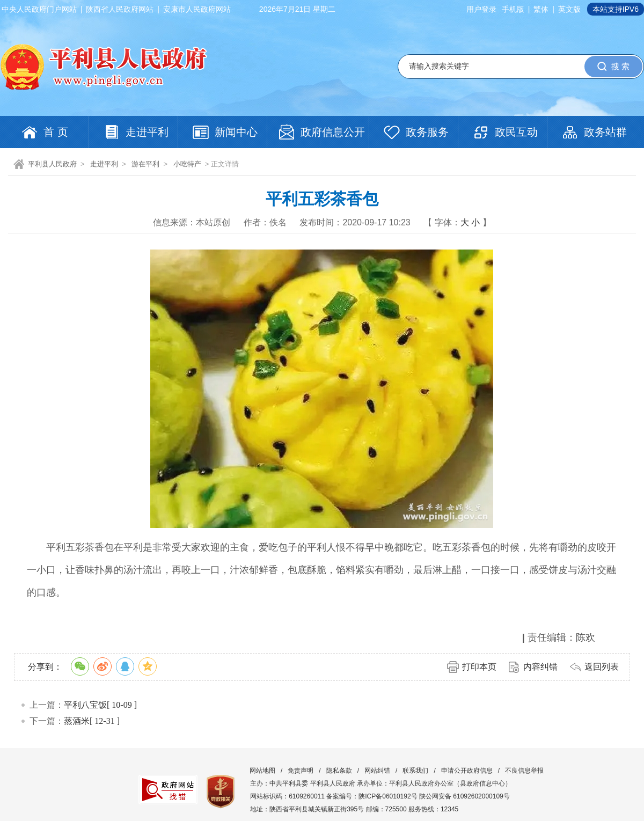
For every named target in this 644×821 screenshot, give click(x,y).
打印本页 (479, 667)
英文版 (569, 9)
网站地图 (262, 771)
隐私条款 (339, 771)
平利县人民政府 (52, 164)
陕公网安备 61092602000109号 (464, 796)
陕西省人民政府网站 (120, 9)
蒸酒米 (77, 721)
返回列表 (602, 667)
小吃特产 (187, 164)
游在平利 (145, 164)
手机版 (513, 9)
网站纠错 (377, 771)
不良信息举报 (524, 771)
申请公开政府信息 (467, 771)
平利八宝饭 (85, 705)
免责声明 (301, 771)
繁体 (541, 9)
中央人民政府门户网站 (39, 9)
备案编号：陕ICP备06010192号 (372, 796)
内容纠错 (540, 667)
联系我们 (415, 771)
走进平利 (104, 164)
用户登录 (481, 9)
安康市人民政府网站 (197, 9)
